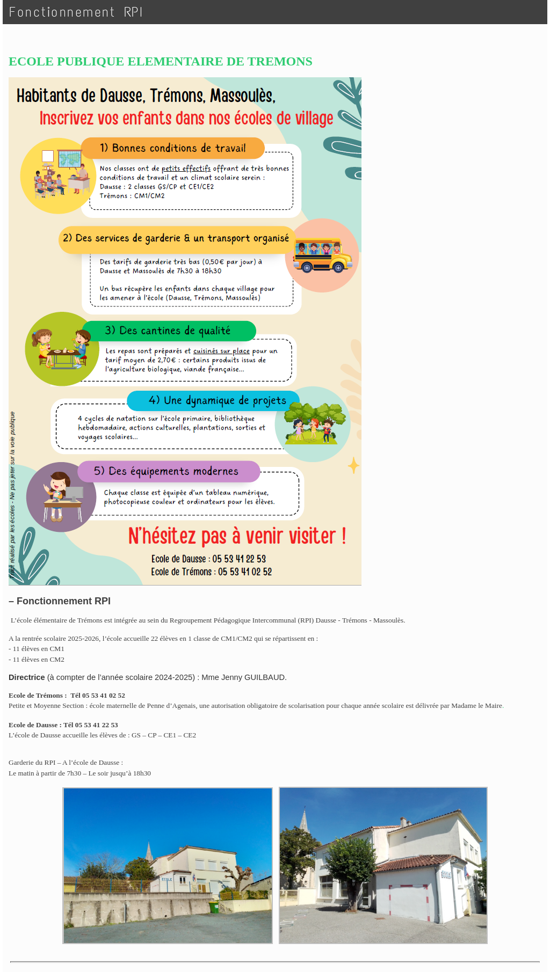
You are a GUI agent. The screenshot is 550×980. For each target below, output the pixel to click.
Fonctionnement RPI (76, 12)
